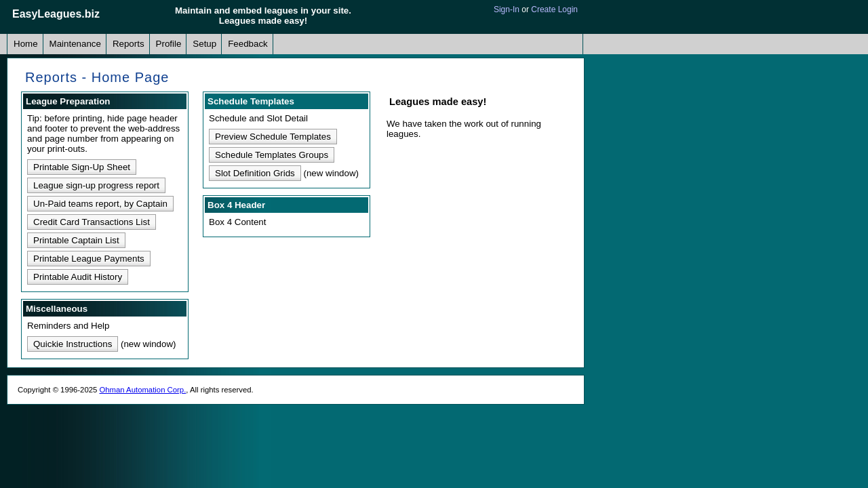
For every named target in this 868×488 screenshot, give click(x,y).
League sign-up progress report (96, 185)
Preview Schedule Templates (273, 137)
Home (26, 44)
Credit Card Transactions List (92, 222)
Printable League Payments (89, 259)
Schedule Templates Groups (272, 155)
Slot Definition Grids (255, 173)
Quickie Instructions (73, 344)
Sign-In (507, 9)
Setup (204, 44)
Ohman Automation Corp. (142, 390)
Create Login (554, 9)
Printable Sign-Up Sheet (82, 167)
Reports (129, 44)
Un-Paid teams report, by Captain (100, 204)
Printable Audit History (78, 277)
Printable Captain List (76, 240)
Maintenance (75, 44)
